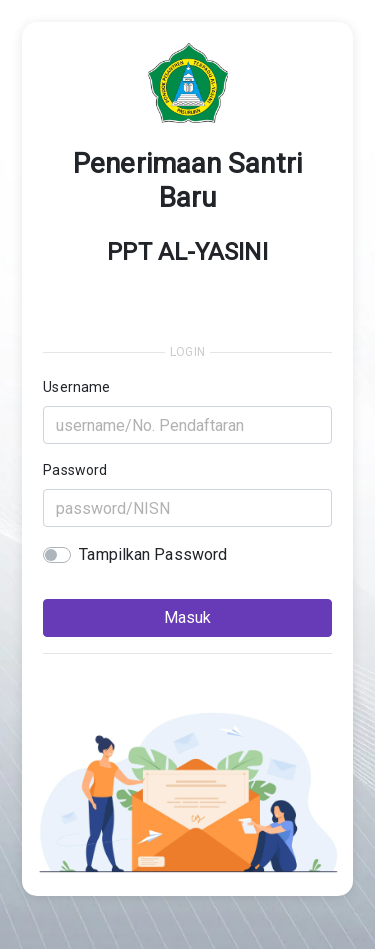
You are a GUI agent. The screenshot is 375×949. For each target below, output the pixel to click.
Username (76, 387)
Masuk (187, 617)
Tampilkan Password (153, 554)
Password (75, 470)
